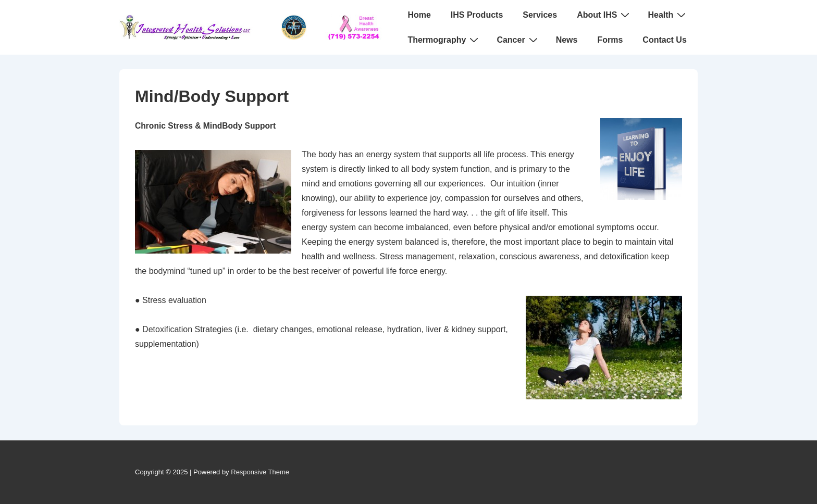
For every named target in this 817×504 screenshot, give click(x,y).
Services (540, 15)
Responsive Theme (260, 472)
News (567, 40)
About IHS (604, 15)
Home (419, 15)
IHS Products (477, 15)
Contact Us (664, 40)
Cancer (518, 40)
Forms (610, 40)
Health (668, 15)
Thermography (444, 40)
